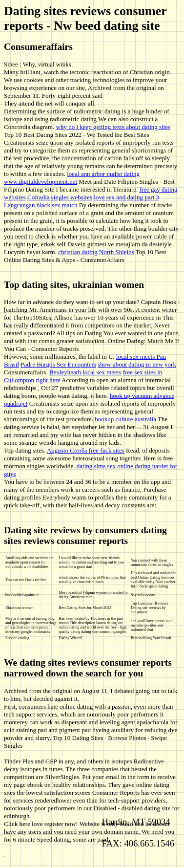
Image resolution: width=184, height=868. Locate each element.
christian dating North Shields (96, 252)
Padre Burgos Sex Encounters (58, 364)
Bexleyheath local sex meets (85, 372)
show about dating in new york (137, 364)
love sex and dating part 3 (126, 197)
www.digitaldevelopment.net (41, 182)
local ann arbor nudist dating (103, 174)
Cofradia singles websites (60, 197)
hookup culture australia (125, 419)
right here (48, 380)
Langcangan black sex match (41, 205)
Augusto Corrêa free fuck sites (86, 450)
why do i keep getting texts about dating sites (113, 127)
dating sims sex (96, 466)
